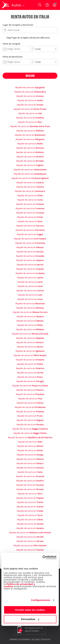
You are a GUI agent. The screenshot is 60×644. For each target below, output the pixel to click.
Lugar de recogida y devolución (18, 25)
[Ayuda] (47, 5)
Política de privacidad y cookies (19, 585)
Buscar (30, 76)
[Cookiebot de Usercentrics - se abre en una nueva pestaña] (43, 557)
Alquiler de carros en (30, 87)
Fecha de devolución (13, 57)
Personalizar (30, 619)
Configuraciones (41, 600)
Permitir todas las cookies (30, 610)
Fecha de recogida (11, 44)
